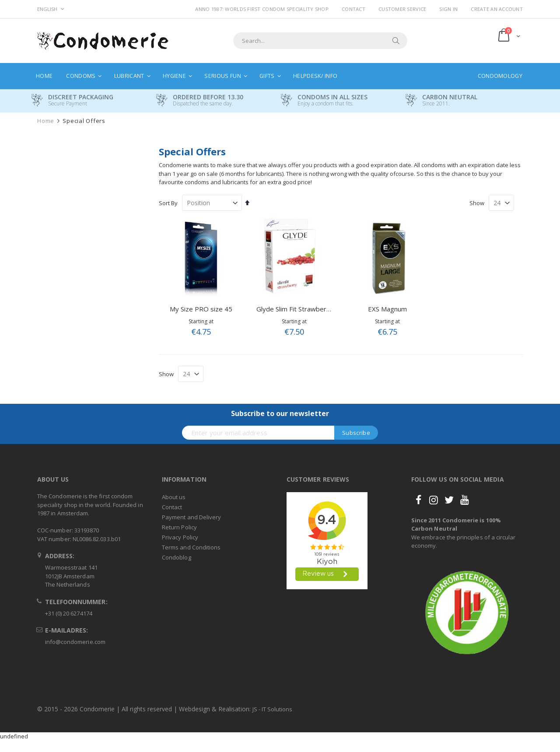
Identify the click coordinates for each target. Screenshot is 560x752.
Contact (353, 9)
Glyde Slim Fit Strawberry (294, 309)
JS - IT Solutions (272, 709)
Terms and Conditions (191, 547)
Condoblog (177, 557)
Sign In (448, 9)
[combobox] (320, 41)
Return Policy (179, 527)
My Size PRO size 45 (201, 309)
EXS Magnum (387, 309)
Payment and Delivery (191, 517)
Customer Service (402, 9)
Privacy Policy (180, 537)
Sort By (168, 203)
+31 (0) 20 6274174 (69, 613)
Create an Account (497, 9)
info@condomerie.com (75, 642)
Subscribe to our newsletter (280, 413)
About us (174, 497)
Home (46, 121)
